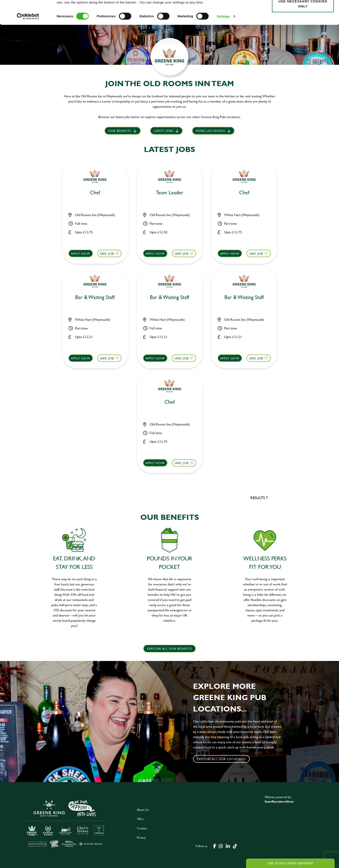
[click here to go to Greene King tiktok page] (235, 846)
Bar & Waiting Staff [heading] (95, 297)
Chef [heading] (95, 193)
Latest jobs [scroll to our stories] (164, 131)
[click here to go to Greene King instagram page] (221, 846)
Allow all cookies (303, 11)
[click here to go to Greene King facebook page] (215, 846)
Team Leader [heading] (170, 193)
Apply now (81, 254)
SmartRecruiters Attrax (279, 801)
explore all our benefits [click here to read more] (169, 649)
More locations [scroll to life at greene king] (211, 131)
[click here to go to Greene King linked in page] (228, 846)
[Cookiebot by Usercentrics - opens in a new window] (28, 40)
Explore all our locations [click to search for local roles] (221, 759)
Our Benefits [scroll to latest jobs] (120, 131)
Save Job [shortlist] (107, 254)
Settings (223, 40)
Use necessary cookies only (303, 27)
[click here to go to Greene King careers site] (66, 823)
